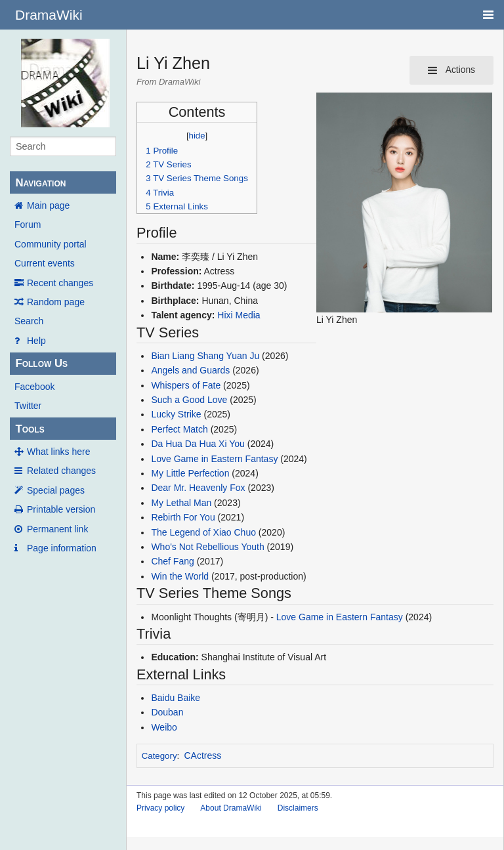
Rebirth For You (183, 517)
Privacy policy (160, 808)
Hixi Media (239, 315)
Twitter (28, 406)
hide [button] (197, 136)
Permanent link (57, 529)
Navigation (40, 183)
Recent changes (60, 283)
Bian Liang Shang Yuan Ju (205, 356)
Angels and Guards (190, 370)
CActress (203, 755)
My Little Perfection (190, 473)
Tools (30, 429)
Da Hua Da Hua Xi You (198, 444)
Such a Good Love (189, 400)
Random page (56, 302)
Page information (62, 548)
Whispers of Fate (186, 385)
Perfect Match (179, 429)
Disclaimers (298, 808)
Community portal (51, 244)
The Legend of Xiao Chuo (203, 532)
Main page (48, 205)
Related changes (61, 471)
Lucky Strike (176, 414)
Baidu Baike (176, 698)
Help (36, 341)
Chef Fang (172, 561)
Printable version (61, 509)
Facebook (34, 387)
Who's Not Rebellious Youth (207, 547)
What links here (58, 452)
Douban (167, 712)
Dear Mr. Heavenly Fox (198, 488)
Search (29, 321)
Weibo (164, 727)
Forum (28, 224)
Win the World (180, 576)
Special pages (56, 490)
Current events (45, 263)
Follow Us (41, 363)
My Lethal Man (181, 503)
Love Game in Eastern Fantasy (214, 459)
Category (159, 756)
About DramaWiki (231, 808)
